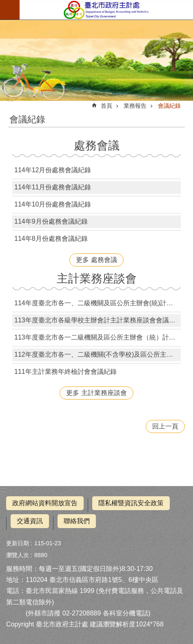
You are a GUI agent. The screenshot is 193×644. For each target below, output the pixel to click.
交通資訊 (30, 521)
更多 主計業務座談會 (96, 393)
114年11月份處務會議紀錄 (53, 187)
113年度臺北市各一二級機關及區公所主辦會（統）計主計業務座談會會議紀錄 (98, 337)
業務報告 (135, 106)
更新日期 (18, 543)
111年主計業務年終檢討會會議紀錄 (65, 372)
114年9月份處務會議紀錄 (51, 221)
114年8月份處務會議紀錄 (51, 239)
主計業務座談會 (97, 279)
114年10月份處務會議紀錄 (53, 204)
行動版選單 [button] (10, 10)
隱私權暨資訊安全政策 (131, 503)
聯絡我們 (77, 521)
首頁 (106, 106)
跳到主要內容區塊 (4, 4)
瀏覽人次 (18, 555)
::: (3, 490)
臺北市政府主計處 (106, 10)
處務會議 (97, 145)
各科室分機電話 (126, 613)
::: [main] (11, 99)
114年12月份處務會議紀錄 (53, 170)
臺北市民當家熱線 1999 (60, 591)
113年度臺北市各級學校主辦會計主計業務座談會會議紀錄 (98, 320)
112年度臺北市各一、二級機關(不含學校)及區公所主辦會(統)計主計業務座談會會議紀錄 (98, 354)
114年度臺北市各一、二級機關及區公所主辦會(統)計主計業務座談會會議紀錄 (98, 303)
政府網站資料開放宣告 (45, 503)
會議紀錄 (169, 106)
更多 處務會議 (96, 260)
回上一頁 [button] (165, 426)
